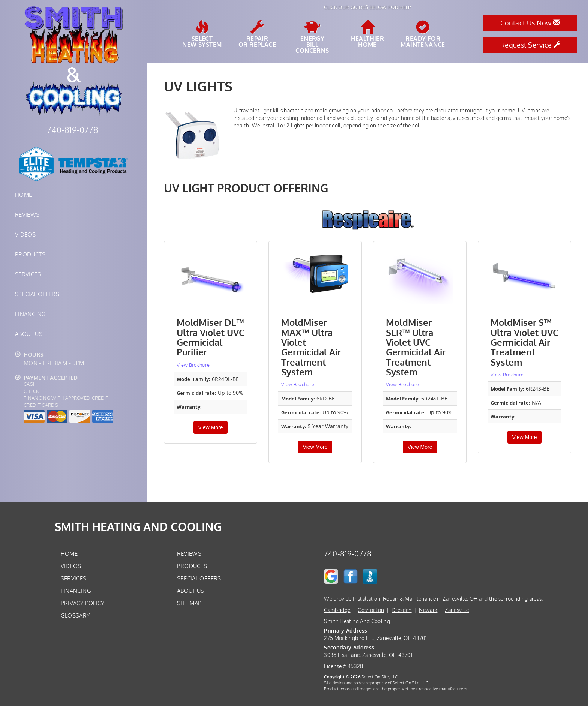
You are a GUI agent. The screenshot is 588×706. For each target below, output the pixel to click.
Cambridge (337, 610)
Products (30, 254)
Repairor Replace (257, 34)
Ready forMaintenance (423, 34)
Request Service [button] (530, 45)
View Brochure (193, 365)
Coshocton (371, 610)
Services (28, 274)
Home (23, 195)
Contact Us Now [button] (530, 23)
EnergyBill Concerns (312, 37)
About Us (29, 334)
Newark (428, 610)
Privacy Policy (83, 603)
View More (211, 427)
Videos (25, 234)
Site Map (189, 603)
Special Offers (37, 294)
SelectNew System (202, 34)
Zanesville (457, 610)
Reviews (27, 214)
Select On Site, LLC (379, 677)
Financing (30, 314)
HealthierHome (368, 34)
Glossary (76, 615)
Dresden (401, 610)
